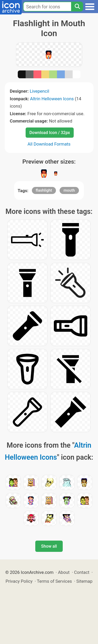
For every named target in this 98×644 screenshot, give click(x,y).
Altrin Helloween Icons (52, 99)
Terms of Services (54, 581)
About (64, 572)
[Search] (77, 7)
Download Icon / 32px (50, 133)
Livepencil (40, 91)
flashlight (44, 190)
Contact (82, 572)
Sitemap (84, 581)
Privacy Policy (19, 581)
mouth (69, 190)
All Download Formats (49, 144)
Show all (49, 546)
